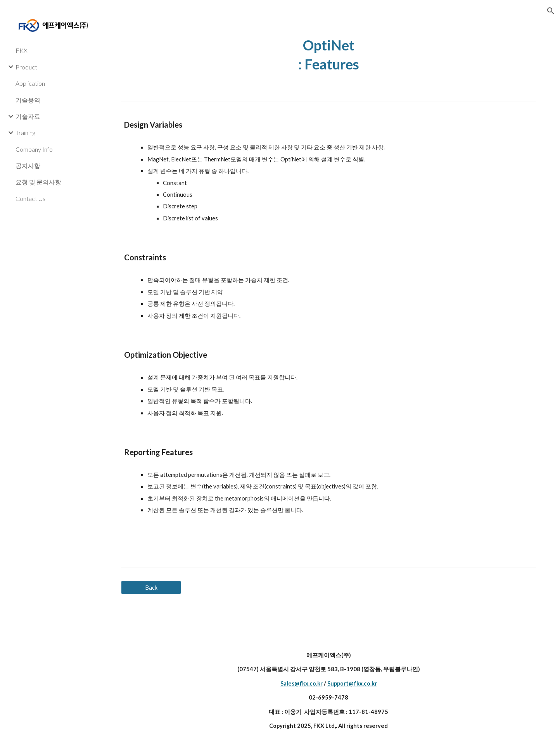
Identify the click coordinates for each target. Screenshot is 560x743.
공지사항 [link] (28, 165)
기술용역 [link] (28, 100)
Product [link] (26, 67)
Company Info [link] (34, 149)
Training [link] (25, 132)
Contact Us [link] (30, 198)
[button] (551, 11)
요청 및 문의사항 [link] (38, 182)
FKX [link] (22, 50)
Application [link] (30, 83)
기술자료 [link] (28, 116)
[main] (329, 55)
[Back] (151, 587)
